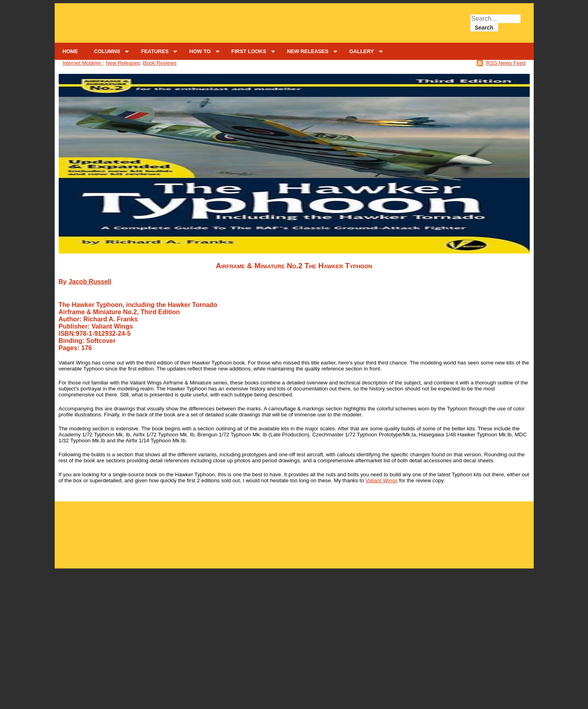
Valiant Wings (382, 480)
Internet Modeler (83, 63)
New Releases (123, 63)
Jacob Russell (90, 282)
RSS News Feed (506, 63)
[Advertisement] (294, 530)
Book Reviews (160, 63)
